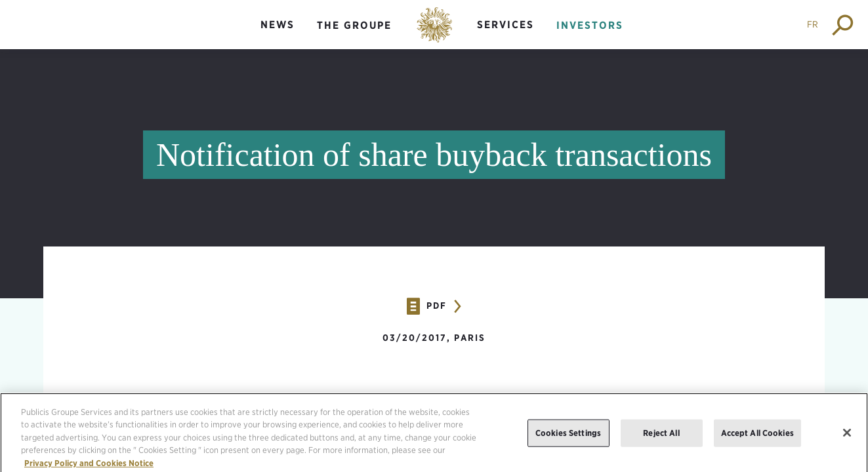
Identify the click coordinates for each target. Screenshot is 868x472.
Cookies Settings (568, 438)
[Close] (847, 437)
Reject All (661, 438)
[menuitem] (278, 36)
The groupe (354, 25)
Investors (590, 25)
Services (506, 25)
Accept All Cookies (757, 438)
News (278, 25)
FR (813, 24)
